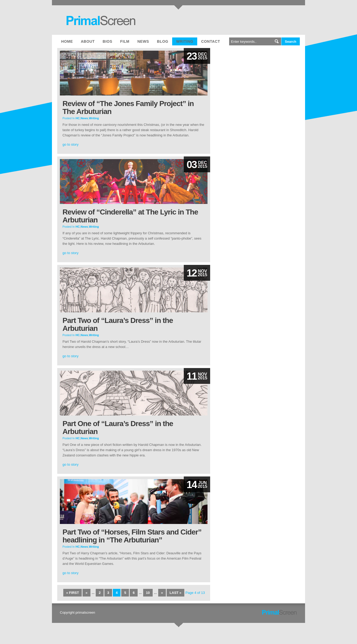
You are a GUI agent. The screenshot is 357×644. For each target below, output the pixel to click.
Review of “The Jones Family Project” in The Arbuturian (128, 108)
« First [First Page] (73, 593)
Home (67, 41)
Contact (211, 41)
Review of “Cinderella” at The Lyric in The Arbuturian (130, 216)
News (143, 41)
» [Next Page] (162, 593)
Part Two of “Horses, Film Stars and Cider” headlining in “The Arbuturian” (132, 536)
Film (125, 41)
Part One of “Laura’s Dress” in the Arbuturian (118, 428)
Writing (185, 41)
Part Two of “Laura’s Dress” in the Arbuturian (118, 324)
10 (148, 593)
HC (78, 118)
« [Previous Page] (86, 593)
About (88, 41)
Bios (107, 41)
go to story (71, 144)
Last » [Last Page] (175, 593)
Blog (163, 41)
